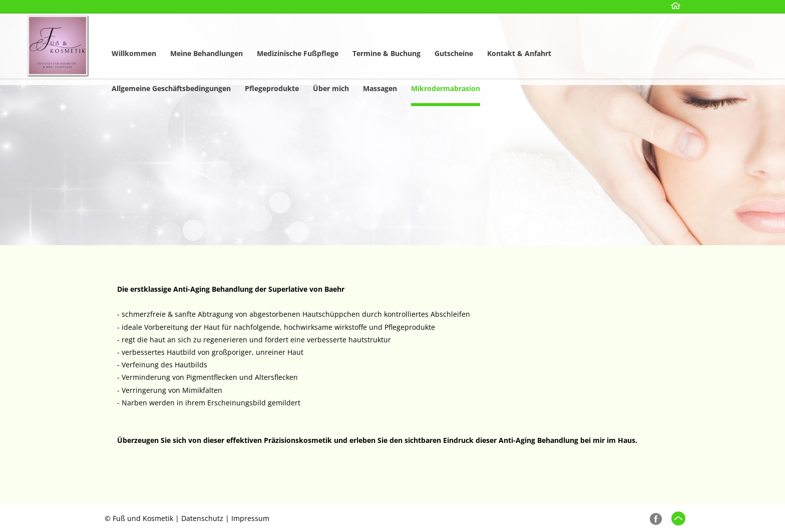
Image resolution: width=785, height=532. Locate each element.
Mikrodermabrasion (446, 88)
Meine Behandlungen (207, 53)
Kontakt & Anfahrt (519, 53)
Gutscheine (454, 53)
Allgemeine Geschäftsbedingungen (171, 88)
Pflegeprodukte (272, 88)
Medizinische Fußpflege (298, 53)
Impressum (250, 518)
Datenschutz (202, 518)
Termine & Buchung (386, 53)
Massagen (380, 88)
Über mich (331, 88)
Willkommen (134, 53)
